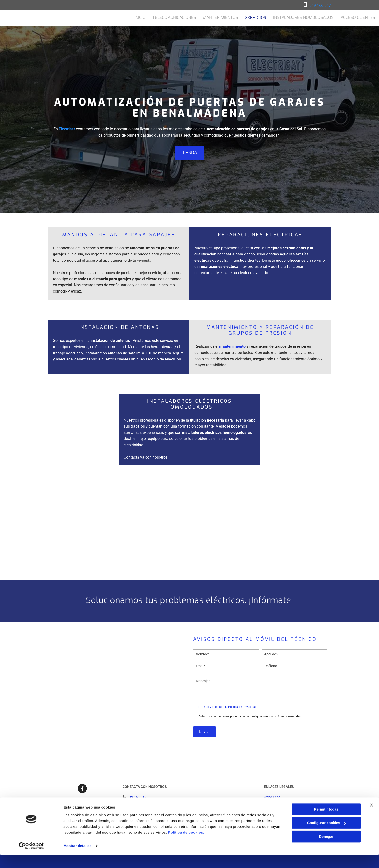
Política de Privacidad (280, 802)
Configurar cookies (326, 836)
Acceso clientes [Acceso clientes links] (358, 17)
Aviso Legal (273, 797)
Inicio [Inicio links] (140, 17)
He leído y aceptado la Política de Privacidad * (229, 707)
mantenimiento (232, 346)
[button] (190, 153)
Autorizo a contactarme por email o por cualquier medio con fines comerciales (250, 716)
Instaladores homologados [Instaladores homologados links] (303, 17)
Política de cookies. (186, 845)
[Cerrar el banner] (372, 818)
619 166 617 (320, 5)
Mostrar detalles (77, 858)
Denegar (326, 849)
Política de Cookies (278, 808)
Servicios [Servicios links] (256, 17)
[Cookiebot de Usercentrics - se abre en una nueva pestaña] (31, 859)
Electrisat (67, 129)
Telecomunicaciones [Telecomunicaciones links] (175, 17)
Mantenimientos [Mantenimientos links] (222, 17)
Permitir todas (326, 822)
